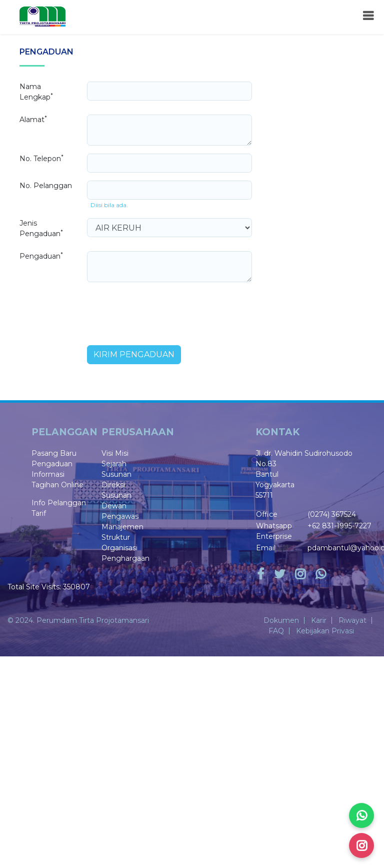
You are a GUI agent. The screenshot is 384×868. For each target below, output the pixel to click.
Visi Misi (115, 453)
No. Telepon (41, 158)
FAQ (276, 631)
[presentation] (163, 310)
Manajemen (122, 527)
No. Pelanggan (46, 186)
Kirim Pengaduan (134, 354)
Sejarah (114, 464)
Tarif (39, 513)
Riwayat (352, 620)
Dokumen (281, 620)
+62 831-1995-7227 (339, 526)
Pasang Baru (54, 453)
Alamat (33, 119)
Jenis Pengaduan (41, 228)
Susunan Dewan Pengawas (120, 506)
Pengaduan (41, 256)
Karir (319, 620)
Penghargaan (125, 558)
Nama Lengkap (36, 92)
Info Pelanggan (59, 503)
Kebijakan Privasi (325, 631)
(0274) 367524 (332, 514)
